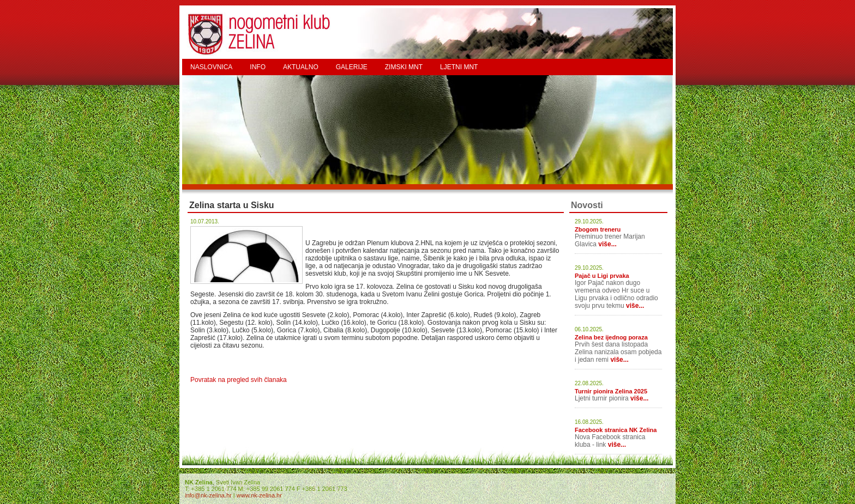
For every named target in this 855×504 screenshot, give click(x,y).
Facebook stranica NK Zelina (616, 430)
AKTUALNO (301, 67)
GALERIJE (352, 67)
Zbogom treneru (598, 229)
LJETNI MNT (459, 67)
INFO (258, 67)
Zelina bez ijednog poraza (611, 337)
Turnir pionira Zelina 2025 (611, 391)
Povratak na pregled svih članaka (239, 380)
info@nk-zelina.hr (208, 495)
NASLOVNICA (211, 67)
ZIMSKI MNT (404, 67)
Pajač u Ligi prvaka (602, 276)
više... (607, 244)
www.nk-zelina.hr (259, 495)
